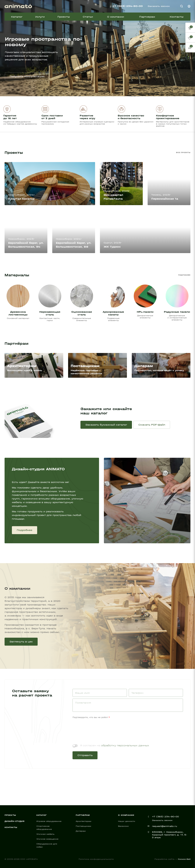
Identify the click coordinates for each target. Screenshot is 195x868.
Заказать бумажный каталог (106, 425)
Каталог (42, 815)
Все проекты (183, 153)
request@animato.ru (165, 826)
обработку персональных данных (125, 745)
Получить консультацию (27, 76)
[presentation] (96, 728)
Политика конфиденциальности (96, 859)
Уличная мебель (45, 834)
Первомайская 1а (165, 199)
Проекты (10, 815)
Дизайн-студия (14, 821)
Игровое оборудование (49, 821)
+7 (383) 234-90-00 (128, 6)
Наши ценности (127, 821)
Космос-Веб (184, 859)
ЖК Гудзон (112, 247)
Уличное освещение (47, 839)
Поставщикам (83, 826)
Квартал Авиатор (21, 199)
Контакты (11, 827)
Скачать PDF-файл (152, 425)
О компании (126, 815)
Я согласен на (115, 745)
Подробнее (184, 275)
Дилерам (81, 831)
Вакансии (123, 826)
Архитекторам (83, 821)
